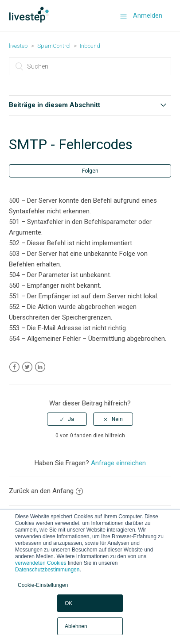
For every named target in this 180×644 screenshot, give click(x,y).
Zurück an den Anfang (46, 491)
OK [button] (68, 603)
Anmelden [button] (148, 15)
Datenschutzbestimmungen (47, 570)
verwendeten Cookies (41, 563)
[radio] (67, 419)
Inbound (90, 46)
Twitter (27, 367)
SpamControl (54, 46)
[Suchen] (90, 66)
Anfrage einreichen (118, 463)
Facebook (14, 367)
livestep (18, 46)
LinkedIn (40, 367)
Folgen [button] (90, 171)
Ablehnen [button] (76, 626)
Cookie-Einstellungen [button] (43, 585)
